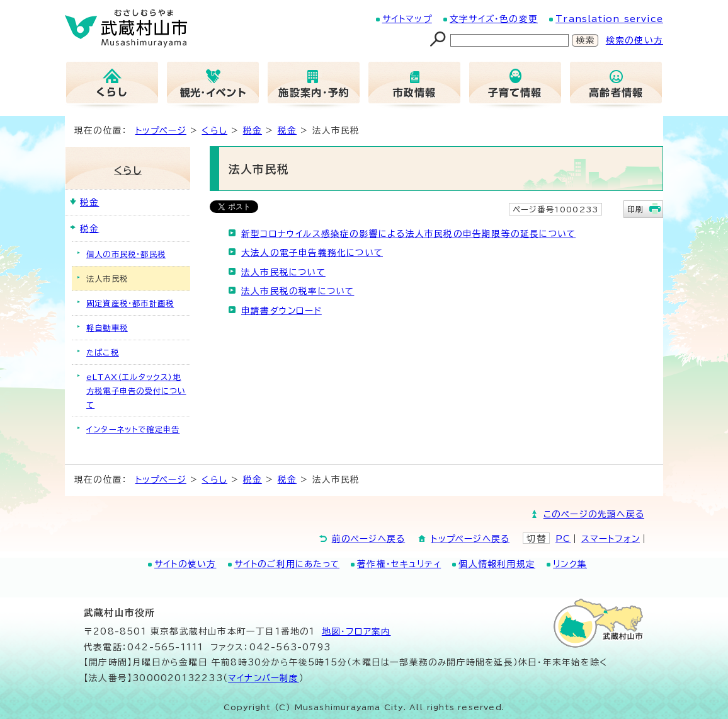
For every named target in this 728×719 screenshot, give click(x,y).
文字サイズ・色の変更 (494, 19)
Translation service (609, 19)
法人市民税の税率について (298, 291)
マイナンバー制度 (264, 678)
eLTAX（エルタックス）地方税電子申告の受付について (136, 391)
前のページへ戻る (369, 539)
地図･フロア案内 (356, 631)
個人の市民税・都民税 (126, 254)
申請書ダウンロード (282, 311)
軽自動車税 (107, 328)
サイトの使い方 (185, 564)
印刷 (635, 209)
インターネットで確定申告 (133, 429)
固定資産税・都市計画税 (130, 303)
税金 (253, 130)
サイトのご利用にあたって (287, 564)
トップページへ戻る (470, 539)
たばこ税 (103, 352)
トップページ (161, 130)
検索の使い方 (634, 40)
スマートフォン (611, 539)
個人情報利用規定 (497, 564)
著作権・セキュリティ (399, 564)
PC (563, 539)
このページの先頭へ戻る (594, 514)
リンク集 (570, 564)
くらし (214, 130)
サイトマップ (407, 19)
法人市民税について (283, 272)
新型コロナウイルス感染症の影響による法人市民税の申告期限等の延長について (408, 234)
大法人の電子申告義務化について (312, 253)
